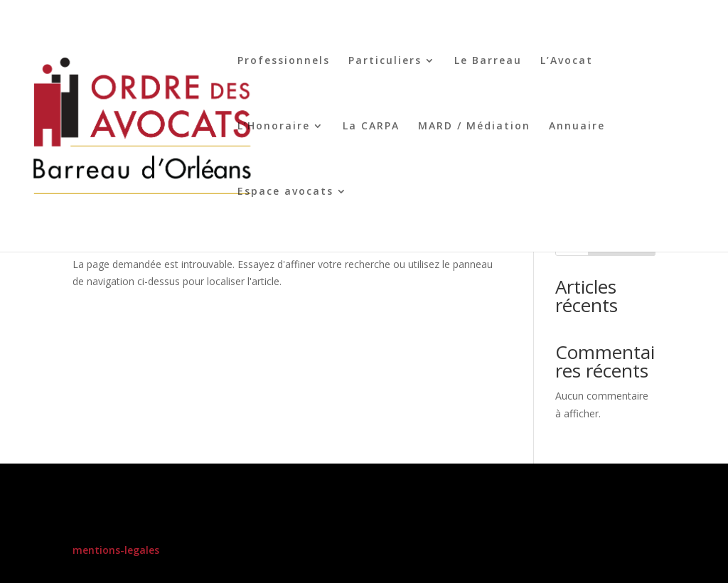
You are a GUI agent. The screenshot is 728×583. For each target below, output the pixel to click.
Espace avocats (285, 192)
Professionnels (284, 61)
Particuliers (385, 61)
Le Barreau (488, 61)
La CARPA (371, 127)
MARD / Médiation (474, 127)
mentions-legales (116, 550)
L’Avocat (567, 61)
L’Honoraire (274, 127)
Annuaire (577, 127)
